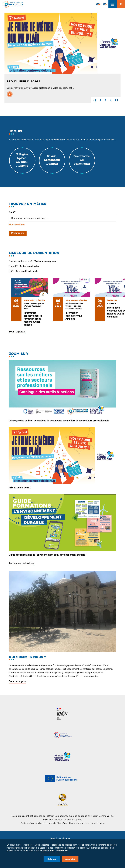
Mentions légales (60, 838)
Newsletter (98, 4)
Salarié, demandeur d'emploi (52, 160)
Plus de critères (17, 225)
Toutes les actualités (21, 563)
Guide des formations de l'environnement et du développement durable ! (48, 555)
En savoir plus (18, 682)
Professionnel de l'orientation (82, 160)
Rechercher (18, 233)
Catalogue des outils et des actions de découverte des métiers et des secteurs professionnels (59, 421)
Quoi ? (12, 212)
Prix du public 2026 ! (20, 488)
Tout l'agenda (17, 332)
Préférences (62, 851)
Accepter (70, 859)
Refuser (52, 859)
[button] (94, 100)
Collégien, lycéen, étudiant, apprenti (22, 160)
